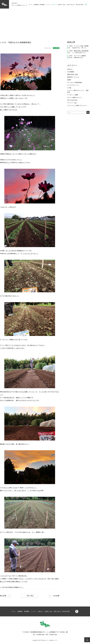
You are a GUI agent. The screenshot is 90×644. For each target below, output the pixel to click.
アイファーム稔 (72, 103)
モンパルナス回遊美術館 (75, 82)
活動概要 (36, 5)
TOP (87, 640)
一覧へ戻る (30, 596)
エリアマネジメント (73, 85)
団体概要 (42, 5)
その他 (69, 88)
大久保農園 (71, 72)
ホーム (31, 5)
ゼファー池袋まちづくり (75, 97)
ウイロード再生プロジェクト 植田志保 (78, 91)
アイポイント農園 (73, 95)
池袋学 (69, 80)
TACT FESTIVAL (72, 100)
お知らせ (54, 5)
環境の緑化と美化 (73, 74)
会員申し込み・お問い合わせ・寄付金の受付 (71, 5)
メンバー (48, 5)
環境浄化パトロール (73, 77)
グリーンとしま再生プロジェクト (77, 106)
